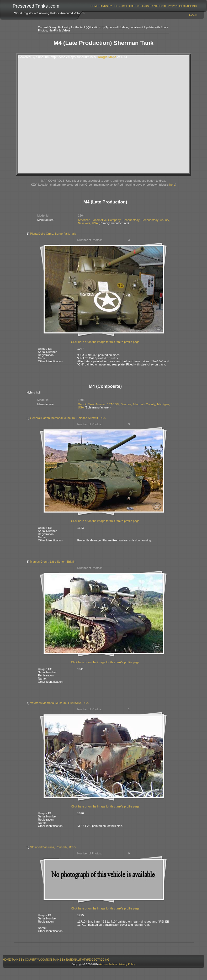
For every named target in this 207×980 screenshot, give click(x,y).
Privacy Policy (127, 964)
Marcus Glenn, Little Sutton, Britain (53, 562)
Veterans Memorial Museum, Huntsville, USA (59, 703)
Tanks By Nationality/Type (159, 6)
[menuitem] (95, 6)
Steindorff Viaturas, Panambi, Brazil (53, 847)
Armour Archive (108, 964)
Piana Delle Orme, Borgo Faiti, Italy (53, 234)
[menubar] (144, 6)
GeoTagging (188, 6)
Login (193, 15)
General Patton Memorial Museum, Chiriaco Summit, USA (68, 418)
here (172, 185)
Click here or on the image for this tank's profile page (105, 342)
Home (94, 6)
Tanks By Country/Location (119, 6)
